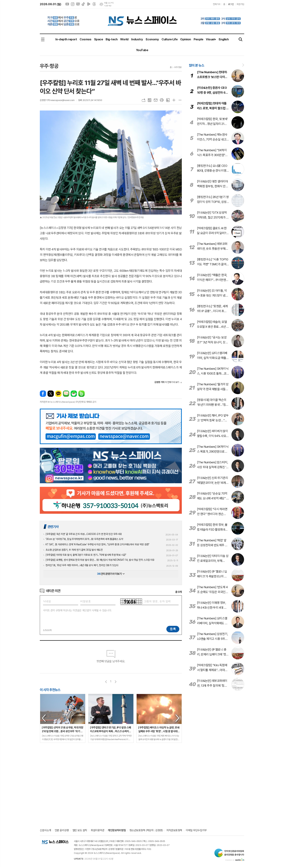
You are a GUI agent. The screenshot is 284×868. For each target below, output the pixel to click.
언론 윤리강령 (62, 831)
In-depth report (66, 39)
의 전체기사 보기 (167, 382)
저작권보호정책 (174, 831)
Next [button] (178, 718)
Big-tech (112, 39)
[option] (63, 718)
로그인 (231, 4)
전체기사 (217, 4)
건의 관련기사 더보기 (111, 574)
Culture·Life (170, 39)
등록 (173, 629)
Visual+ (211, 39)
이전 (106, 682)
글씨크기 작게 (180, 100)
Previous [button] (44, 718)
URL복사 (143, 100)
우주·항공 (178, 67)
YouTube (142, 50)
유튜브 (67, 4)
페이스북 (43, 394)
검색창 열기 (241, 40)
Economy (152, 39)
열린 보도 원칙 (80, 831)
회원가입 (240, 4)
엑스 (51, 394)
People (198, 39)
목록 (150, 100)
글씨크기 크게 (174, 100)
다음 (116, 682)
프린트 (162, 100)
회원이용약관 (97, 831)
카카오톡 (58, 394)
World (124, 39)
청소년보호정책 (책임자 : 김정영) (146, 831)
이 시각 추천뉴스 (50, 690)
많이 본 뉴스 (197, 65)
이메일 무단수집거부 (196, 831)
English (224, 39)
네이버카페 (74, 394)
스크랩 (168, 100)
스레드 (94, 4)
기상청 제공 (108, 6)
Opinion (185, 39)
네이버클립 (89, 4)
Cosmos (86, 39)
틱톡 (83, 4)
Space (99, 39)
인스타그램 (73, 4)
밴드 (81, 394)
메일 (156, 100)
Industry (137, 39)
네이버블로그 (78, 4)
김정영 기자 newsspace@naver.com (57, 100)
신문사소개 (45, 831)
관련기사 (53, 527)
